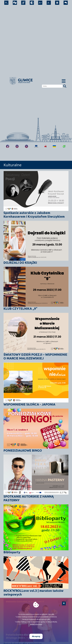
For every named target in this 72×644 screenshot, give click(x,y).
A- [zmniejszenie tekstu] (49, 3)
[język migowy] (23, 3)
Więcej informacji (36, 624)
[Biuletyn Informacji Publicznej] (45, 146)
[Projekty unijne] (36, 146)
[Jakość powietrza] (64, 146)
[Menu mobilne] (64, 81)
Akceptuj (36, 636)
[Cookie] (64, 603)
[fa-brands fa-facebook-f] (8, 146)
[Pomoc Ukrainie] (54, 146)
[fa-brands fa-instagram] (17, 146)
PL (6, 3)
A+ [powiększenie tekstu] (40, 3)
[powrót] (66, 3)
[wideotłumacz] (15, 3)
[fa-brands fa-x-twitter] (26, 146)
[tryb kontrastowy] (32, 3)
